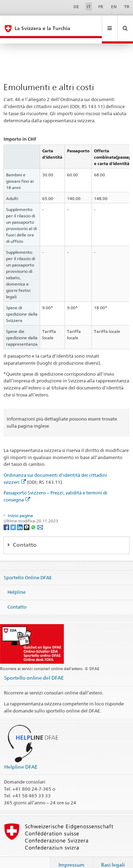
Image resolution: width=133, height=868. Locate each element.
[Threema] (27, 516)
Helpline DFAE (21, 756)
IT (89, 7)
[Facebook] (7, 516)
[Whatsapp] (34, 516)
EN (114, 7)
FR (101, 7)
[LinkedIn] (20, 516)
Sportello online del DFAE (34, 667)
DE (76, 7)
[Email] (40, 516)
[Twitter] (14, 516)
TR (127, 7)
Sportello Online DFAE (28, 566)
